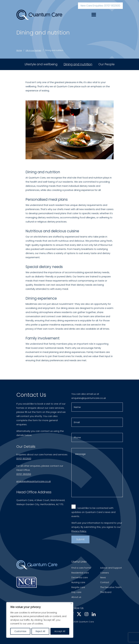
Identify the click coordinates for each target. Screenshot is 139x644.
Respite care (78, 587)
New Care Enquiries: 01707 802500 (100, 6)
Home (19, 50)
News (103, 577)
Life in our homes (33, 50)
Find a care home (81, 568)
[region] (40, 620)
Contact (105, 582)
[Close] (71, 603)
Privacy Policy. (79, 532)
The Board (106, 592)
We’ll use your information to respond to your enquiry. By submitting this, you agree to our (97, 528)
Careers (105, 573)
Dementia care (80, 577)
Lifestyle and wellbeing (41, 64)
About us (76, 597)
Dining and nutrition (54, 50)
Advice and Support (111, 568)
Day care (76, 592)
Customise (20, 631)
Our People (107, 64)
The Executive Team (111, 587)
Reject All (40, 631)
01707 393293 (24, 475)
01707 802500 (24, 459)
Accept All (60, 631)
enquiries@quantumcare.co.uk (34, 482)
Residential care (80, 573)
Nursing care (78, 582)
